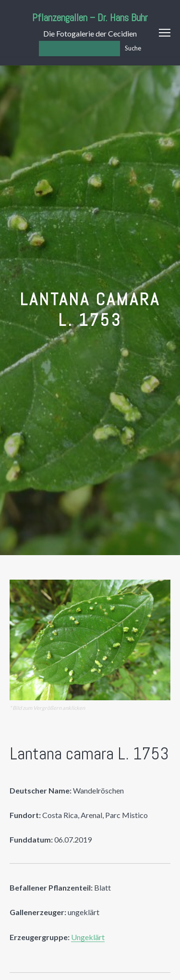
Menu (165, 33)
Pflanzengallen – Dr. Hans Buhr (90, 18)
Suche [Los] (133, 48)
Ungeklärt (88, 937)
